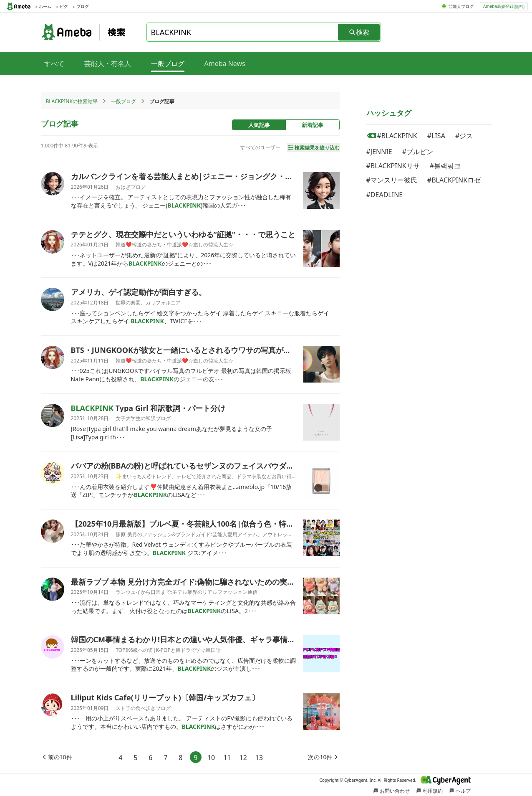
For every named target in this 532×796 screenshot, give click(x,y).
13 (259, 758)
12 (243, 758)
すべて (54, 63)
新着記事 (313, 125)
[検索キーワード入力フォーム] (243, 32)
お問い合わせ (391, 791)
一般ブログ (124, 101)
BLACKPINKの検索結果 (72, 101)
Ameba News (225, 63)
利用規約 (429, 791)
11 (227, 758)
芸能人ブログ (461, 6)
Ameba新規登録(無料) (504, 6)
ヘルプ (460, 791)
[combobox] (243, 32)
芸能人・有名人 (108, 63)
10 (211, 758)
